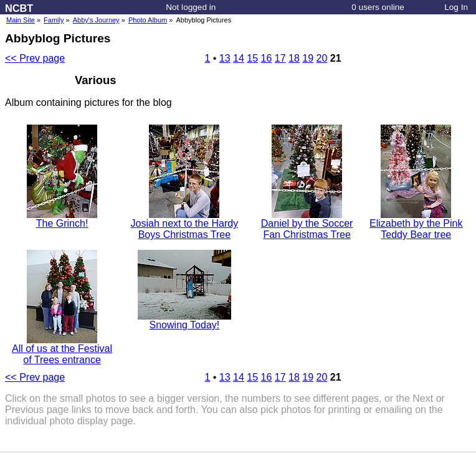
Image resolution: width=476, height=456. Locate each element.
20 (322, 58)
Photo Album (148, 20)
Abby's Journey (96, 20)
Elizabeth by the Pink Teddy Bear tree (416, 225)
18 (294, 58)
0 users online (378, 7)
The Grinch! (62, 219)
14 (239, 58)
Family (54, 20)
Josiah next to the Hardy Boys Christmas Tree (185, 225)
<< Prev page (35, 58)
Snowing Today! (184, 321)
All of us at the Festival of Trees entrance (62, 350)
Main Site (21, 20)
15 (252, 58)
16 (267, 58)
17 (280, 58)
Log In (456, 7)
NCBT (19, 8)
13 (225, 58)
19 (308, 58)
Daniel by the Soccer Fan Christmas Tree (307, 225)
